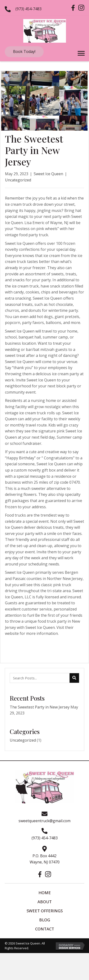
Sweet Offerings (45, 911)
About (45, 902)
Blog (45, 920)
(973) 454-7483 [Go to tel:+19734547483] (28, 9)
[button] (24, 52)
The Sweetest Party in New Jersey (40, 707)
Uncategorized (18, 180)
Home (45, 893)
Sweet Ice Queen (48, 174)
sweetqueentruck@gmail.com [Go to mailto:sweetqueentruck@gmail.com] (44, 821)
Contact (45, 929)
